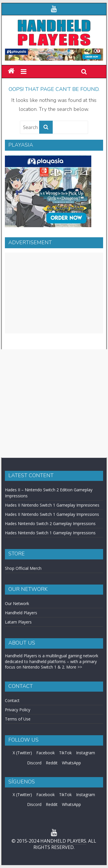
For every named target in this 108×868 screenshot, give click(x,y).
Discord (34, 763)
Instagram (86, 753)
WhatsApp (71, 763)
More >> (74, 667)
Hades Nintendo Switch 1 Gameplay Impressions (50, 533)
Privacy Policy (18, 710)
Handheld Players (21, 613)
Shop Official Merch (23, 568)
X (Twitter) (22, 753)
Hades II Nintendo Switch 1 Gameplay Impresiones (52, 505)
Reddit (52, 763)
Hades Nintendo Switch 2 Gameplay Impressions (50, 523)
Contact (12, 700)
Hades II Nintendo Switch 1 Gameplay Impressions (52, 514)
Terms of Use (18, 719)
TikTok (65, 753)
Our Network (17, 603)
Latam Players (18, 622)
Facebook (46, 753)
